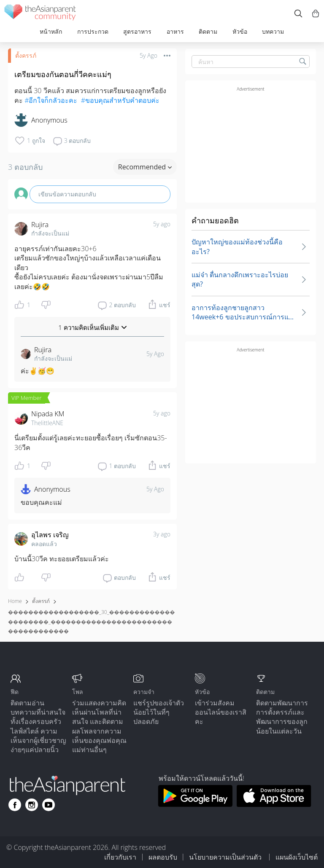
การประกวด (93, 31)
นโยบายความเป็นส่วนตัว (226, 857)
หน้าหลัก (51, 31)
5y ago (162, 224)
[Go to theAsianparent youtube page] (49, 805)
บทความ (273, 31)
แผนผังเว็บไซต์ (297, 857)
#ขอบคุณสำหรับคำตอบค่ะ (120, 100)
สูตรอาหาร (137, 31)
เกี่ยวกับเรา (120, 857)
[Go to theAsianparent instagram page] (32, 805)
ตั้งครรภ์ (26, 55)
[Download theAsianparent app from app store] (274, 804)
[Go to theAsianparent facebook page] (15, 805)
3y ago (162, 534)
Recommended (145, 167)
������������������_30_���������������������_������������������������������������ (92, 622)
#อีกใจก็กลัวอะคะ (51, 100)
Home (15, 601)
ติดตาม (208, 31)
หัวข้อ (240, 31)
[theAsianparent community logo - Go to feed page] (40, 14)
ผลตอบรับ (163, 857)
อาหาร (175, 31)
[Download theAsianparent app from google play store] (195, 804)
